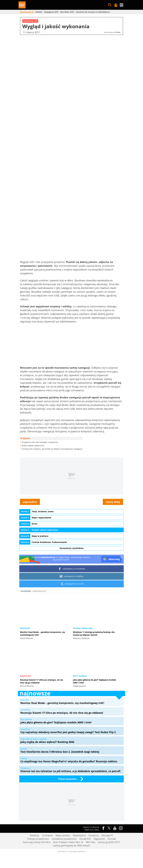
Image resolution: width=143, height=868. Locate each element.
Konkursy (94, 835)
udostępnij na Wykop (72, 576)
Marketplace (79, 835)
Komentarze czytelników (72, 548)
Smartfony (26, 676)
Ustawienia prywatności (64, 839)
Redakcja (35, 835)
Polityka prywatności (38, 839)
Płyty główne (80, 676)
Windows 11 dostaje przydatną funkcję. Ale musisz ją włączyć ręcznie (94, 633)
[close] (122, 557)
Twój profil (116, 5)
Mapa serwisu (63, 835)
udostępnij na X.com (72, 584)
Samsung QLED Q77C (109, 842)
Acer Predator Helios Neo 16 (68, 842)
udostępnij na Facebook (72, 569)
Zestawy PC (107, 835)
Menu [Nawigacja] (121, 5)
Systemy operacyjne (83, 628)
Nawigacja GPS (39, 591)
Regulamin (99, 839)
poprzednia (30, 502)
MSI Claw (90, 842)
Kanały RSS (85, 839)
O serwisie (47, 835)
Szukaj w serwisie (110, 5)
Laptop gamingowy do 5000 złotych (72, 846)
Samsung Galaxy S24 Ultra (37, 842)
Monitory (25, 628)
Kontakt (112, 839)
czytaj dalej (113, 502)
